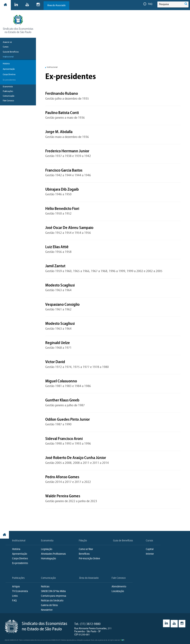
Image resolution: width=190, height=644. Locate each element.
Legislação (47, 549)
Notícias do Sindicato (52, 601)
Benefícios (84, 554)
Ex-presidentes (9, 80)
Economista (47, 541)
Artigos (16, 587)
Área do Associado (56, 6)
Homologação (48, 559)
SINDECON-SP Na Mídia (53, 591)
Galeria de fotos (49, 605)
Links (15, 596)
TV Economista (20, 591)
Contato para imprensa (54, 596)
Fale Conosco (119, 578)
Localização (118, 591)
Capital (150, 549)
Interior (150, 554)
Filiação (83, 541)
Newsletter (47, 610)
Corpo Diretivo (9, 75)
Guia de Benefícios (11, 52)
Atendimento (119, 587)
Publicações (18, 578)
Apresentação (9, 69)
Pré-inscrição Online (89, 559)
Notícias (45, 587)
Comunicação (48, 578)
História (6, 64)
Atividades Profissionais (53, 554)
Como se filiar (86, 549)
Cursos (149, 541)
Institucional (19, 541)
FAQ (148, 4)
